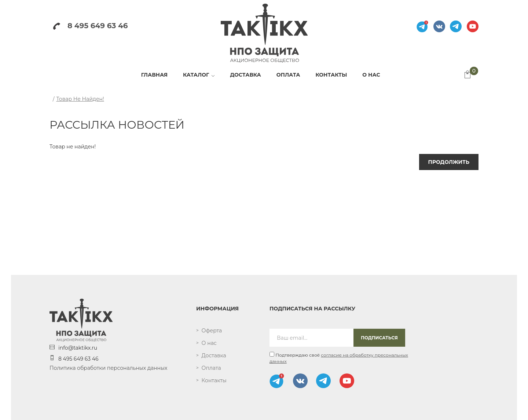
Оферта (212, 331)
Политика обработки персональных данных (108, 368)
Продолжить (449, 162)
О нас (209, 343)
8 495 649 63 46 (90, 26)
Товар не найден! (80, 99)
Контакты (214, 380)
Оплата (211, 368)
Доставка (214, 355)
